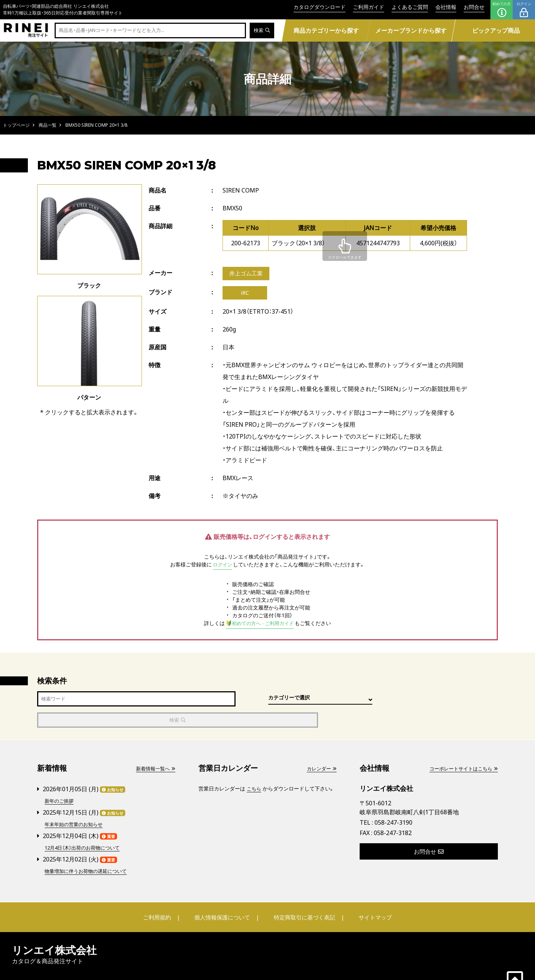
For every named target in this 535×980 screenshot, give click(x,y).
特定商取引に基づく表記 (303, 897)
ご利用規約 (162, 897)
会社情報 (446, 7)
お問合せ (474, 7)
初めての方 (502, 10)
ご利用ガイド (369, 7)
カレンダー (321, 749)
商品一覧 (48, 125)
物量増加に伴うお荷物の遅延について (89, 850)
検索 (261, 31)
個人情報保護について (224, 897)
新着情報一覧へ (154, 749)
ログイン (524, 10)
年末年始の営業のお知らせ (76, 804)
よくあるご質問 (410, 7)
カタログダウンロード (320, 7)
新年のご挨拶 (60, 781)
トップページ (16, 125)
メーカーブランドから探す (411, 30)
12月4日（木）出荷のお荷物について (85, 827)
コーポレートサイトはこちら (461, 749)
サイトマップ (370, 897)
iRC (245, 294)
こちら (254, 769)
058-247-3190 (393, 803)
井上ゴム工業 (247, 274)
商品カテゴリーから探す (326, 30)
